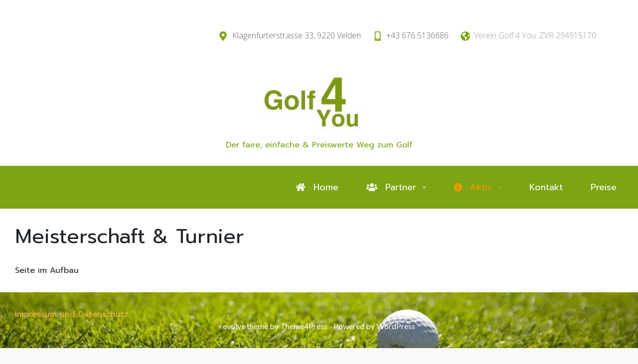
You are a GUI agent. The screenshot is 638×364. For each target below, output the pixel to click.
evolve (234, 326)
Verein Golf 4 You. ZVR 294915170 (535, 35)
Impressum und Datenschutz (72, 314)
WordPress (396, 326)
